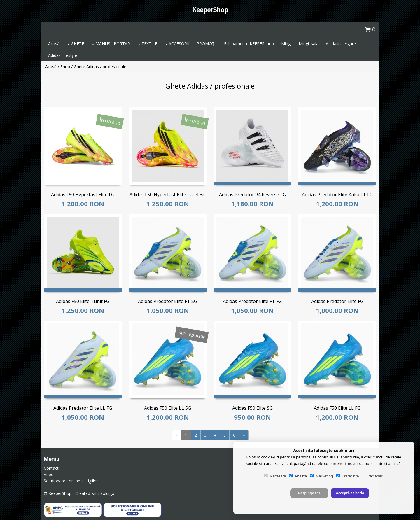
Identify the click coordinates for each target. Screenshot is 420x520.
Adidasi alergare (341, 44)
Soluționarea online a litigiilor (71, 481)
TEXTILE (148, 44)
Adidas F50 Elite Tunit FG (83, 301)
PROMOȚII (207, 44)
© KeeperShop (58, 493)
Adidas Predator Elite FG (337, 301)
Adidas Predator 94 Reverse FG (252, 195)
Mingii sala (309, 44)
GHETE (76, 44)
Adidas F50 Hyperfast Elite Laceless (168, 195)
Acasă (54, 44)
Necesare (275, 476)
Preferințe (347, 476)
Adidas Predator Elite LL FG (83, 408)
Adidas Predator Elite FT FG (252, 301)
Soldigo (107, 493)
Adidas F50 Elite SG (252, 408)
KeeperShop (210, 10)
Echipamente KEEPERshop (249, 44)
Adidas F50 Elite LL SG (168, 408)
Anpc (48, 474)
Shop (65, 67)
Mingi (286, 44)
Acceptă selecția (350, 493)
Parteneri (372, 476)
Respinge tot (309, 493)
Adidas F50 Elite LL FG (337, 408)
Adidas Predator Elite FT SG (168, 301)
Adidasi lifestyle (63, 55)
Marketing (321, 476)
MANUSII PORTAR (111, 44)
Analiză (298, 476)
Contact (51, 468)
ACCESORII (177, 44)
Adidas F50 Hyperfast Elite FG (83, 195)
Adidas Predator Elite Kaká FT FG (337, 195)
